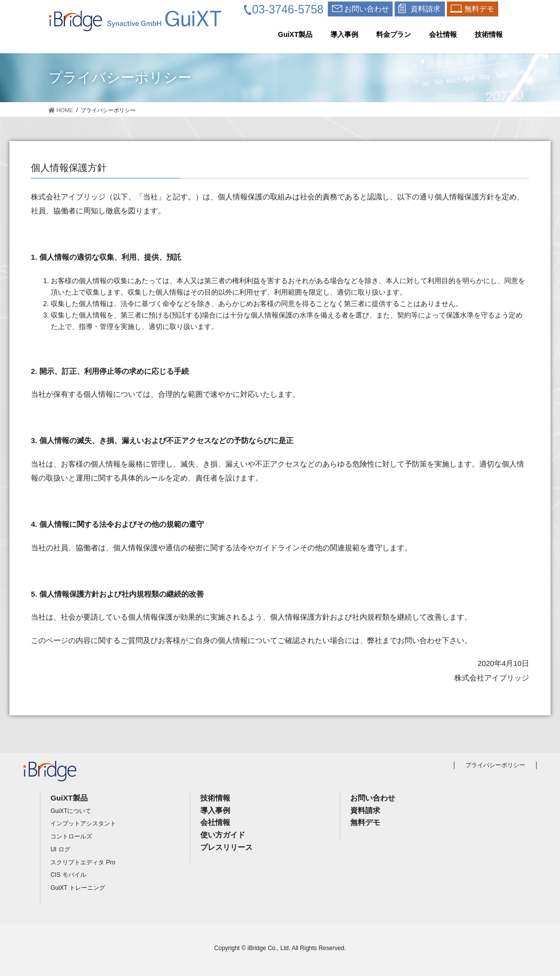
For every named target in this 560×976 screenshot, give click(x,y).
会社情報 (215, 822)
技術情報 (215, 798)
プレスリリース (226, 847)
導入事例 (215, 810)
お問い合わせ (373, 798)
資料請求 (365, 810)
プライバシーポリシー (495, 765)
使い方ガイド (223, 835)
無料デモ (365, 822)
